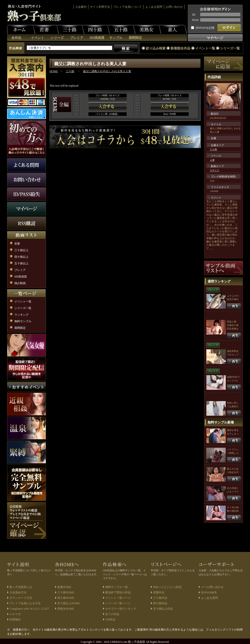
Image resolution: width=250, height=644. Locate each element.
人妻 (212, 160)
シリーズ (57, 38)
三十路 (70, 29)
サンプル (116, 38)
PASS (196, 20)
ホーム (21, 29)
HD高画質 (97, 38)
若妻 (45, 29)
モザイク (215, 170)
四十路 (96, 29)
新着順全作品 (180, 48)
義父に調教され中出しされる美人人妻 (107, 71)
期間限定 (135, 38)
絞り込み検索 (156, 48)
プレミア (77, 38)
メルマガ (15, 614)
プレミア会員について (128, 7)
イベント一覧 (205, 48)
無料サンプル (23, 321)
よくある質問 (154, 7)
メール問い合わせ (212, 587)
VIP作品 (110, 620)
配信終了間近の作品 (118, 592)
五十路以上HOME (69, 603)
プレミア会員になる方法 (25, 603)
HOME (54, 71)
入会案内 (81, 7)
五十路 (121, 29)
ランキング (21, 315)
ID (194, 15)
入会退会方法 (18, 592)
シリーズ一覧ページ (118, 603)
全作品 (16, 38)
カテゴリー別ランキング (121, 609)
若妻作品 (159, 592)
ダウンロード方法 (21, 598)
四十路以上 (21, 257)
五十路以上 (21, 263)
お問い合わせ (174, 7)
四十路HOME (66, 598)
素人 (173, 29)
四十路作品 (160, 603)
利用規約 (15, 620)
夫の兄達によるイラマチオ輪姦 (233, 492)
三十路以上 (21, 250)
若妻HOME (64, 587)
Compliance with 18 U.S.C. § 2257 (29, 609)
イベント (37, 38)
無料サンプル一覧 (117, 587)
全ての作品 (112, 614)
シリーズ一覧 (230, 48)
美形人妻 (232, 322)
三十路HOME (66, 592)
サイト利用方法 (100, 7)
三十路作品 (160, 598)
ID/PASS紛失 (209, 592)
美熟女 (147, 29)
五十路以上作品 (163, 609)
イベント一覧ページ (118, 598)
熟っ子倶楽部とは (21, 587)
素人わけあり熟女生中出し (233, 472)
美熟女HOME (66, 609)
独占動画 (20, 283)
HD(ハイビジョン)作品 (167, 587)
